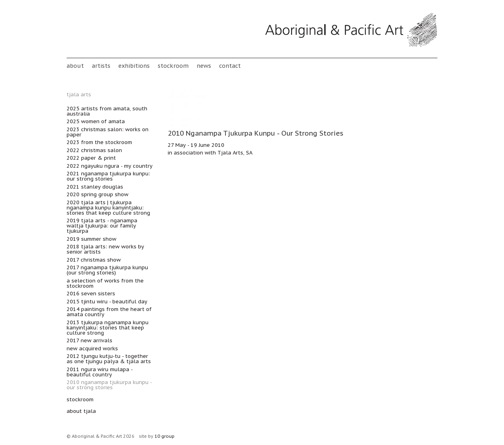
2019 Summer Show (91, 239)
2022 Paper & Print (91, 158)
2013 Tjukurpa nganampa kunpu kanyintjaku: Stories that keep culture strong (108, 328)
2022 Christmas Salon (94, 150)
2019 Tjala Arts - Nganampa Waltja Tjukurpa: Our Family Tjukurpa (102, 226)
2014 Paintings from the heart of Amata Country (109, 312)
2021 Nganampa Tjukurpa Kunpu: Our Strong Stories (108, 176)
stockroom (173, 66)
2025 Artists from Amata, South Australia (107, 111)
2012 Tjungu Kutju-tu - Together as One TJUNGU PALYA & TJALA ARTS (109, 359)
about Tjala (81, 411)
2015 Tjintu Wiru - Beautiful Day (107, 302)
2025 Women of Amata (96, 121)
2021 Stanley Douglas (95, 187)
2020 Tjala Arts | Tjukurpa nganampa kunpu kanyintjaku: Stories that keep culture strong (108, 208)
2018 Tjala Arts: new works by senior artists (105, 249)
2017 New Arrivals (89, 340)
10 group (165, 436)
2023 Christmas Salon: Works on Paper (108, 132)
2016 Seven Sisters (91, 294)
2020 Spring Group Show (98, 194)
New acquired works (92, 348)
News (204, 66)
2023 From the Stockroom (99, 142)
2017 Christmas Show (94, 260)
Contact (230, 66)
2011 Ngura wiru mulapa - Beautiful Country (100, 372)
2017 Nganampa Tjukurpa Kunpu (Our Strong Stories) (107, 270)
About (75, 66)
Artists (101, 66)
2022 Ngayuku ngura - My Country (110, 166)
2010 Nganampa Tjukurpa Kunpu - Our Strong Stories (109, 385)
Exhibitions (134, 66)
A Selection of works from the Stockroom (105, 283)
